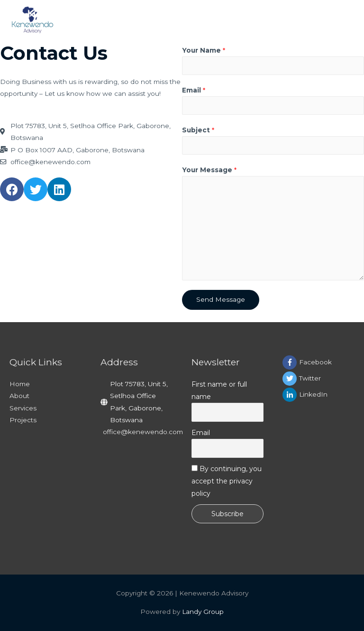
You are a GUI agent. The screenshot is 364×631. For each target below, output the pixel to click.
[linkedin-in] (318, 395)
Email (194, 90)
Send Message (221, 299)
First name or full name (219, 390)
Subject (198, 130)
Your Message (209, 170)
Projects (23, 420)
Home (20, 384)
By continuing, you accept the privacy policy (227, 481)
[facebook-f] (318, 362)
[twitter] (318, 379)
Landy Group (203, 612)
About (19, 396)
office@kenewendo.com (143, 432)
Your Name (204, 50)
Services (23, 408)
